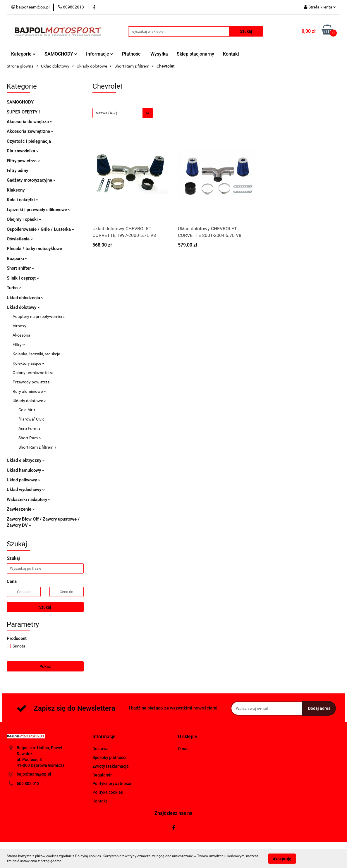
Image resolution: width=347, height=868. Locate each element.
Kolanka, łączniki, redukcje (36, 354)
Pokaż (45, 666)
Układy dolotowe (29, 401)
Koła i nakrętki (23, 200)
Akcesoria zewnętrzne (30, 131)
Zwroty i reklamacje (111, 766)
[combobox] (123, 113)
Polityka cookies (108, 792)
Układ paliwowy (24, 480)
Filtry (19, 345)
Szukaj (45, 607)
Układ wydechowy (26, 490)
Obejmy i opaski (24, 219)
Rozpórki (17, 259)
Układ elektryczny (26, 460)
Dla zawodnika (23, 151)
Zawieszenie (21, 509)
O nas (183, 749)
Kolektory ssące (29, 363)
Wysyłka (159, 54)
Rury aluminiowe (29, 391)
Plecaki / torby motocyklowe (34, 249)
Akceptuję (282, 859)
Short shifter (20, 268)
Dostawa (101, 749)
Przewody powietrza (31, 382)
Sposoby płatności (109, 757)
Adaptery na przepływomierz (39, 316)
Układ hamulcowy (26, 470)
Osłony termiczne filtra (33, 373)
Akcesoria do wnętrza (30, 122)
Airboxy (19, 326)
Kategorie (23, 54)
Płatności (132, 54)
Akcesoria (22, 335)
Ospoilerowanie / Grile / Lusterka (41, 229)
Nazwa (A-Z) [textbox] (106, 113)
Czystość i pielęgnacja (29, 141)
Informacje (100, 54)
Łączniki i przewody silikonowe (39, 210)
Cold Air (27, 410)
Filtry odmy (17, 170)
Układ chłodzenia (25, 298)
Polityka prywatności (112, 783)
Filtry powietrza (23, 161)
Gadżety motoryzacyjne (31, 180)
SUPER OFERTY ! (23, 112)
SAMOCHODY (61, 54)
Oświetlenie (20, 239)
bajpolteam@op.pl (34, 774)
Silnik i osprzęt (23, 278)
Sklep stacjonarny (195, 54)
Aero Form (30, 428)
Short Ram (30, 438)
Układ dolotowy (23, 307)
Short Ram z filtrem (37, 447)
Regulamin (103, 775)
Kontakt (231, 54)
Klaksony (16, 190)
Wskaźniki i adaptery (29, 500)
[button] (104, 737)
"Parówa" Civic (31, 419)
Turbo (14, 288)
